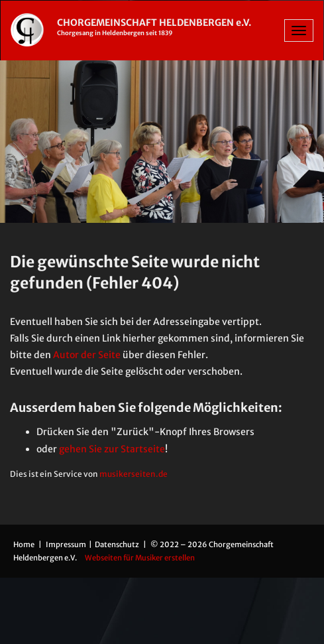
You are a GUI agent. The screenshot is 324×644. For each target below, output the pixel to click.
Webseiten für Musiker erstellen (140, 558)
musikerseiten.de (134, 474)
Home (24, 545)
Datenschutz (118, 545)
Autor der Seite (87, 355)
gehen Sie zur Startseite (112, 449)
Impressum (67, 545)
